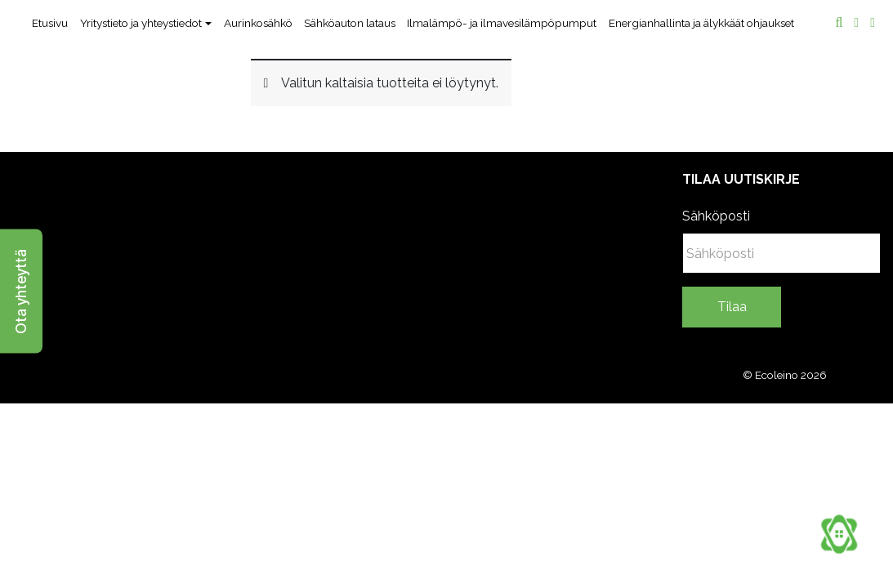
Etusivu (50, 23)
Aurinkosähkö (258, 23)
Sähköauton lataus (350, 23)
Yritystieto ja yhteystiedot (141, 23)
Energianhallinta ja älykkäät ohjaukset (701, 23)
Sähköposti (716, 216)
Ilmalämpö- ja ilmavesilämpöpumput (502, 23)
